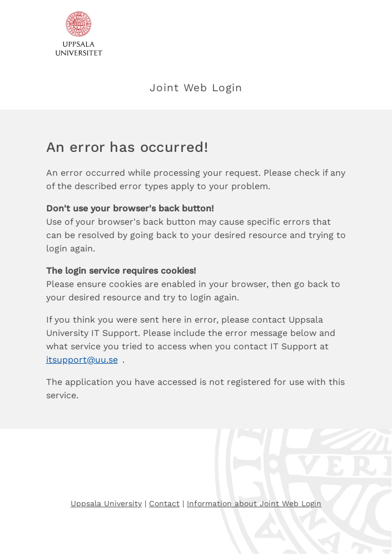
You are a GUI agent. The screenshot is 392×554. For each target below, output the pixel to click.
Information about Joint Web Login (254, 503)
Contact (164, 503)
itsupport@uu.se (82, 360)
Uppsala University (106, 503)
